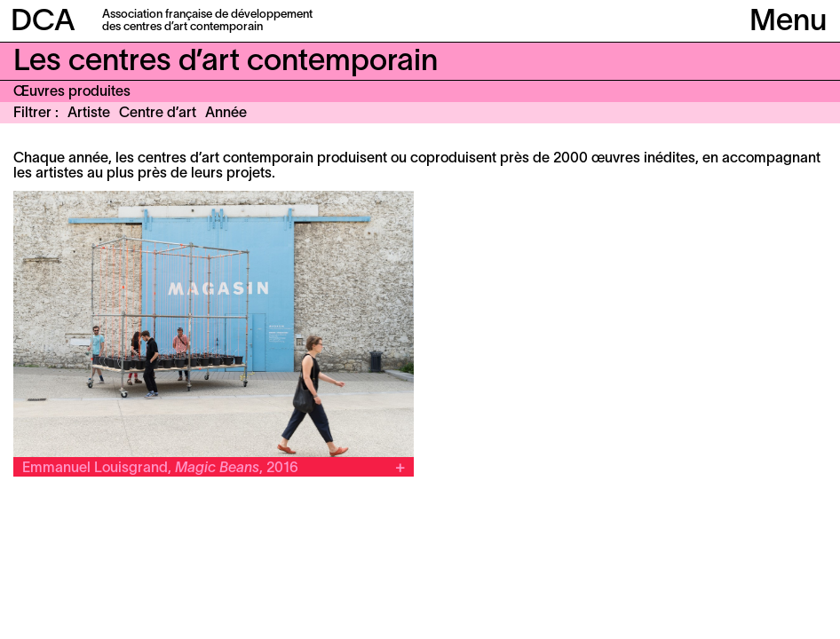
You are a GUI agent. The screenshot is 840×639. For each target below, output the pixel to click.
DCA (43, 23)
